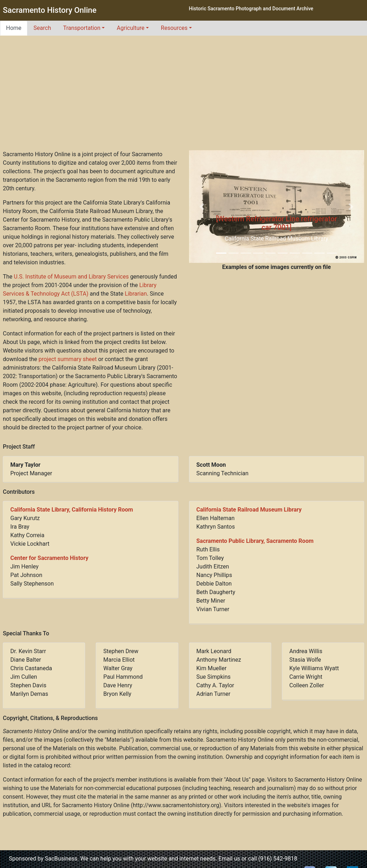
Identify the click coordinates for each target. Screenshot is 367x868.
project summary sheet (67, 359)
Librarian (136, 294)
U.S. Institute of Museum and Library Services (71, 277)
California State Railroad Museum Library (249, 510)
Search (42, 28)
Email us (229, 859)
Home (14, 28)
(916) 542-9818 (278, 859)
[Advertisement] (184, 97)
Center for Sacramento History (49, 558)
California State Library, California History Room (72, 510)
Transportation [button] (82, 28)
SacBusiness (61, 859)
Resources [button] (174, 28)
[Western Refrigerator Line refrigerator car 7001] (277, 223)
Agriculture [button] (131, 28)
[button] (202, 207)
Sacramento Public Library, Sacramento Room (255, 541)
